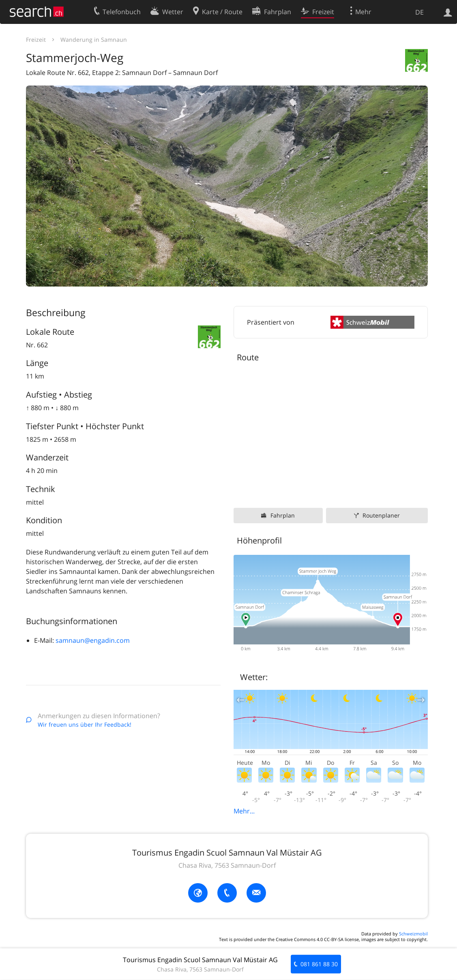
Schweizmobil (413, 934)
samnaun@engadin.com (93, 640)
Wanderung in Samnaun (94, 40)
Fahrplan (283, 515)
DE (419, 12)
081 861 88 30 (319, 964)
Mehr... (244, 811)
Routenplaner (381, 515)
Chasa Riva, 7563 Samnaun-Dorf (227, 865)
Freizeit (36, 40)
